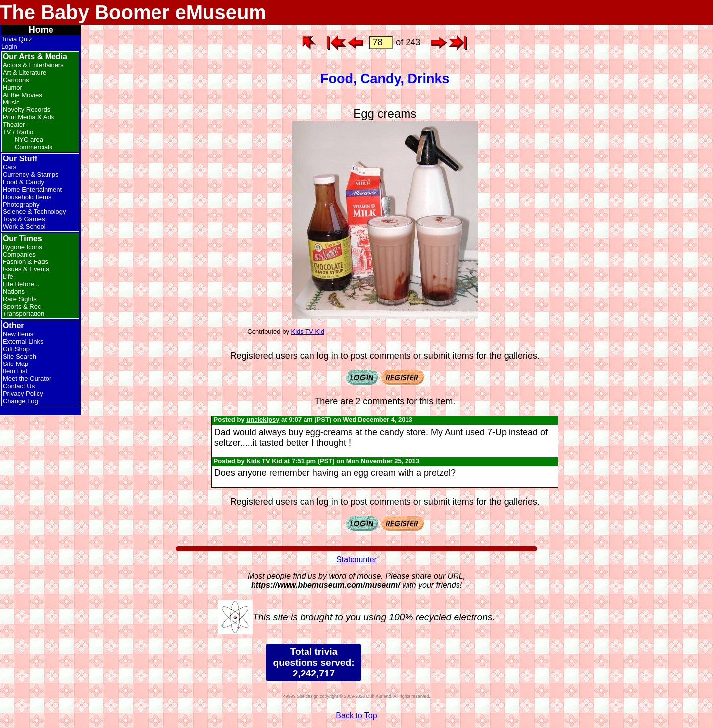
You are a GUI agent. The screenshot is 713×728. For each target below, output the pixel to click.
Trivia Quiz (17, 39)
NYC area (29, 139)
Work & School (24, 227)
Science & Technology (35, 212)
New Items (18, 334)
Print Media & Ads (28, 117)
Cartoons (16, 80)
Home (41, 30)
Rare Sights (20, 299)
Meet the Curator (27, 379)
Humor (13, 87)
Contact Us (19, 386)
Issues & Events (26, 269)
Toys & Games (24, 219)
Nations (14, 291)
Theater (14, 125)
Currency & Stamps (31, 175)
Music (11, 102)
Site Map (16, 364)
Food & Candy (24, 182)
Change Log (21, 401)
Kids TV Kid (308, 332)
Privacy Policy (23, 393)
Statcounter (356, 559)
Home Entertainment (32, 189)
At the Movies (23, 95)
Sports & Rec (22, 306)
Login (9, 46)
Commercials (34, 147)
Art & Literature (25, 73)
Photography (21, 204)
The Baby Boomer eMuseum (133, 12)
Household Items (27, 197)
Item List (15, 371)
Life (8, 277)
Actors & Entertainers (33, 65)
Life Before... (21, 284)
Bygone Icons (23, 247)
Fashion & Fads (25, 262)
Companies (19, 254)
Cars (10, 167)
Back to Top (356, 715)
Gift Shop (16, 349)
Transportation (24, 314)
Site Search (20, 356)
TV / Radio (18, 132)
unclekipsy (263, 420)
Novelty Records (26, 110)
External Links (23, 341)
